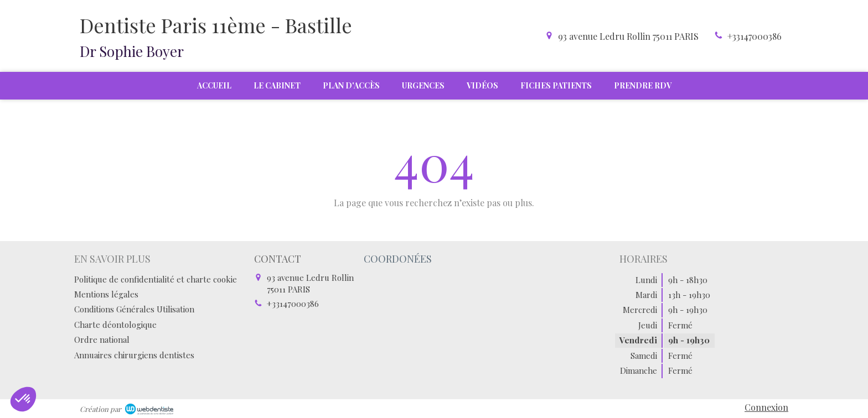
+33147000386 (755, 36)
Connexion (766, 407)
